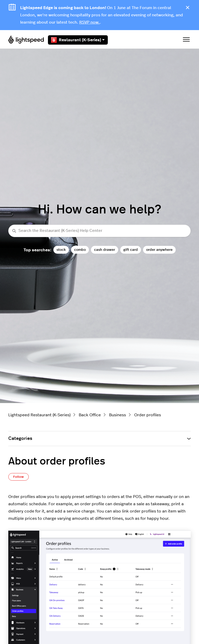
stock (61, 250)
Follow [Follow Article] (19, 477)
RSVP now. (90, 22)
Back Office (90, 415)
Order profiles (148, 415)
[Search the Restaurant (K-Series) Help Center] (99, 231)
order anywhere (159, 250)
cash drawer (105, 250)
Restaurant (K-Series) (78, 40)
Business (118, 415)
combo (80, 250)
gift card (131, 250)
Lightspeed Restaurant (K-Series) (39, 415)
